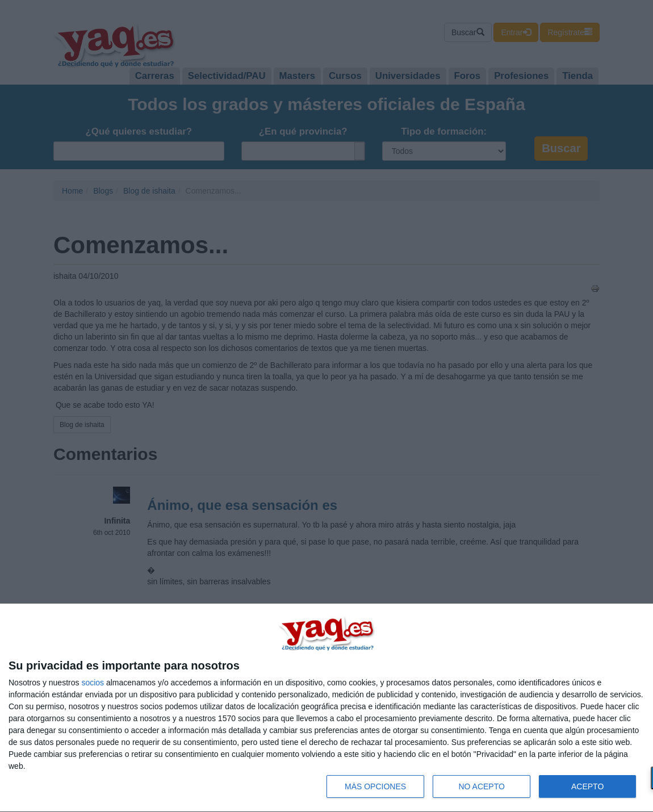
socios (93, 683)
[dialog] (326, 708)
